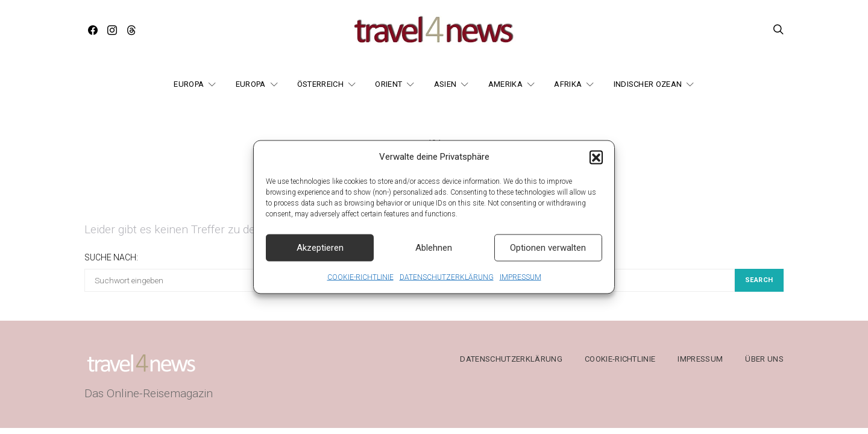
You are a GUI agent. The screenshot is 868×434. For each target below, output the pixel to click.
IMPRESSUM (520, 285)
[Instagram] (112, 30)
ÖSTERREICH (320, 84)
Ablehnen (434, 256)
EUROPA (189, 84)
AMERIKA (505, 84)
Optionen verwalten (548, 256)
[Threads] (131, 30)
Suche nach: (111, 257)
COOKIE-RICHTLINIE (360, 285)
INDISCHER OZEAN (648, 84)
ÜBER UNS (764, 359)
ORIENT (388, 84)
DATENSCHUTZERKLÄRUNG (447, 285)
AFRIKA (568, 84)
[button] (596, 165)
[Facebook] (93, 30)
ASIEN (445, 84)
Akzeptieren (320, 256)
